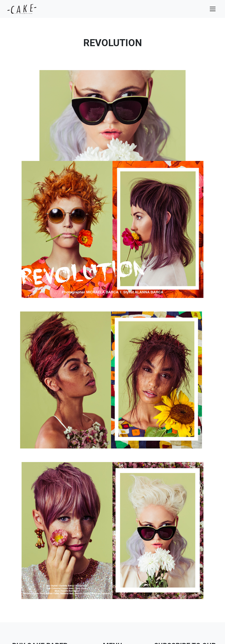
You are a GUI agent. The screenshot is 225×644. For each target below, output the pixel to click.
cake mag (22, 9)
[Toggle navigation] (213, 9)
